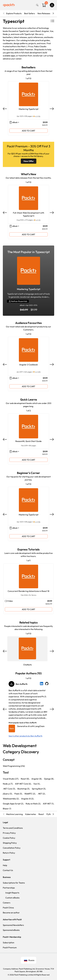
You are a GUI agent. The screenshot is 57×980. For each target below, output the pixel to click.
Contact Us (8, 870)
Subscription (9, 943)
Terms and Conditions (13, 828)
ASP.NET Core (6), (23, 784)
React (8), (25, 779)
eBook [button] (15, 122)
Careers (7, 903)
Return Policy (9, 853)
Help (5, 865)
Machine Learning (14, 814)
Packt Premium (10, 947)
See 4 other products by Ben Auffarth (25, 736)
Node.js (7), (8, 784)
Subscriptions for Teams (14, 883)
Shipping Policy (10, 843)
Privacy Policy (9, 833)
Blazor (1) (7, 809)
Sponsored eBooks (11, 930)
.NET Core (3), (9, 789)
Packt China (8, 908)
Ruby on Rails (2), (33, 804)
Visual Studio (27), (11, 779)
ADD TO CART (28, 131)
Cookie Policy (9, 838)
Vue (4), (37, 784)
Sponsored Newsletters (13, 925)
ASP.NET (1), (48, 804)
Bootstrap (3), (24, 789)
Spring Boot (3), (39, 789)
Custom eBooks (12, 898)
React (41, 814)
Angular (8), (37, 779)
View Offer (29, 161)
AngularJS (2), (28, 799)
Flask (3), (18, 794)
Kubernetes (31, 814)
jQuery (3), (8, 794)
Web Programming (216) (14, 766)
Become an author (11, 913)
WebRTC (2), (30, 794)
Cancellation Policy (12, 848)
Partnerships (9, 888)
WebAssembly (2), (11, 799)
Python (50, 814)
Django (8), (49, 779)
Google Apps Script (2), (13, 804)
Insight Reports (12, 893)
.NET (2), (42, 794)
